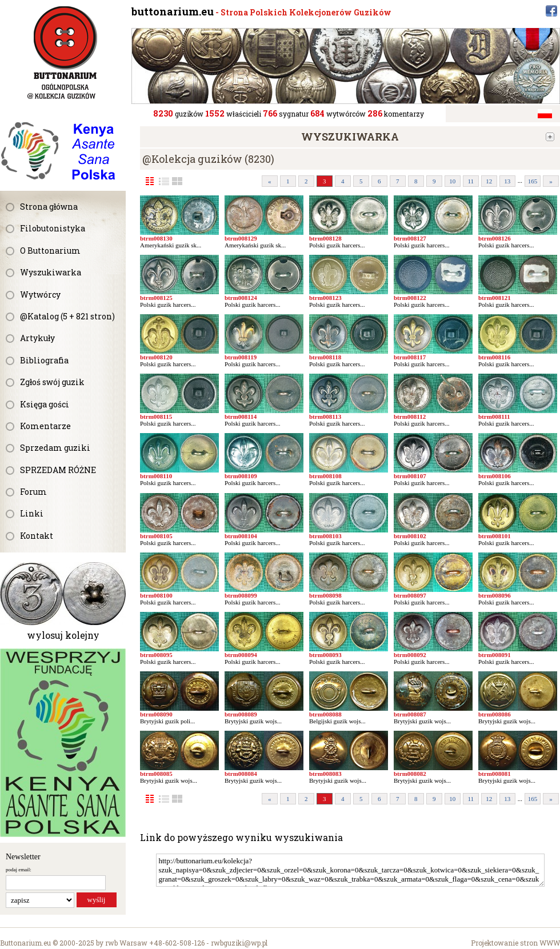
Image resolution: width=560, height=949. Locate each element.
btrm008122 (410, 298)
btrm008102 (410, 536)
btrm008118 (325, 357)
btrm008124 (241, 298)
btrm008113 (325, 417)
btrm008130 (156, 238)
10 (452, 181)
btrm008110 (156, 476)
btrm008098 (325, 595)
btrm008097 (410, 595)
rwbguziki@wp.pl (239, 943)
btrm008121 (495, 298)
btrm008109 (241, 476)
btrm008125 (156, 298)
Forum (33, 492)
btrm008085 (156, 774)
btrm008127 (410, 238)
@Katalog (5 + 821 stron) (67, 316)
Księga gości (45, 404)
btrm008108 (325, 476)
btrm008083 (325, 774)
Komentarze (45, 426)
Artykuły (37, 338)
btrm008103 (325, 536)
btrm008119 (241, 357)
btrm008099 (241, 595)
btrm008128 (325, 238)
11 (471, 181)
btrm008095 (156, 655)
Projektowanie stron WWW (515, 943)
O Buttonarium (50, 251)
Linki (32, 513)
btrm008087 (410, 714)
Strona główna (49, 207)
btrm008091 (495, 655)
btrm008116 (494, 357)
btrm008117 (410, 357)
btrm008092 (410, 655)
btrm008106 (495, 476)
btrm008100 (156, 595)
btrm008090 (156, 714)
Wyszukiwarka (51, 272)
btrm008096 (495, 595)
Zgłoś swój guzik (52, 382)
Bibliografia (44, 360)
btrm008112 (410, 417)
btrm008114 (241, 417)
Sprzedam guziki (55, 448)
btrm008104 (241, 536)
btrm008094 (241, 655)
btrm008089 (241, 714)
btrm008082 (410, 774)
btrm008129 (241, 238)
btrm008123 (325, 298)
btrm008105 (156, 536)
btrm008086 (495, 714)
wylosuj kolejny (63, 635)
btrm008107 (410, 476)
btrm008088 (325, 714)
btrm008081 (495, 774)
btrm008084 (241, 774)
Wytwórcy (40, 295)
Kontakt (37, 536)
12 (489, 181)
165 (533, 181)
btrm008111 (494, 417)
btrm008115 (156, 417)
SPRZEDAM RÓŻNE (58, 470)
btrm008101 (495, 536)
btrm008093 (325, 655)
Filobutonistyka (53, 228)
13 (507, 181)
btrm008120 (156, 357)
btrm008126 (495, 238)
